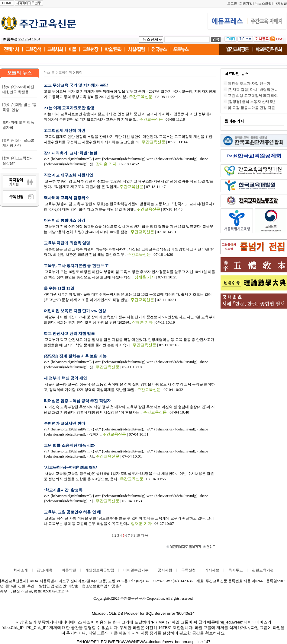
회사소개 (21, 570)
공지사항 (165, 570)
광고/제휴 (45, 570)
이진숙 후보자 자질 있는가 (249, 84)
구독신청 (189, 570)
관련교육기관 (263, 570)
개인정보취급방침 (100, 570)
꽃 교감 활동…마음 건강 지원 (251, 108)
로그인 (232, 3)
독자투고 (236, 570)
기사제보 (212, 570)
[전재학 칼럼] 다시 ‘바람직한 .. (252, 90)
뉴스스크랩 (263, 3)
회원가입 (246, 3)
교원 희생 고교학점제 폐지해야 (253, 96)
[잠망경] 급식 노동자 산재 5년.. (253, 102)
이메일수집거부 (136, 570)
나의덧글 (280, 3)
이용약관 (69, 570)
